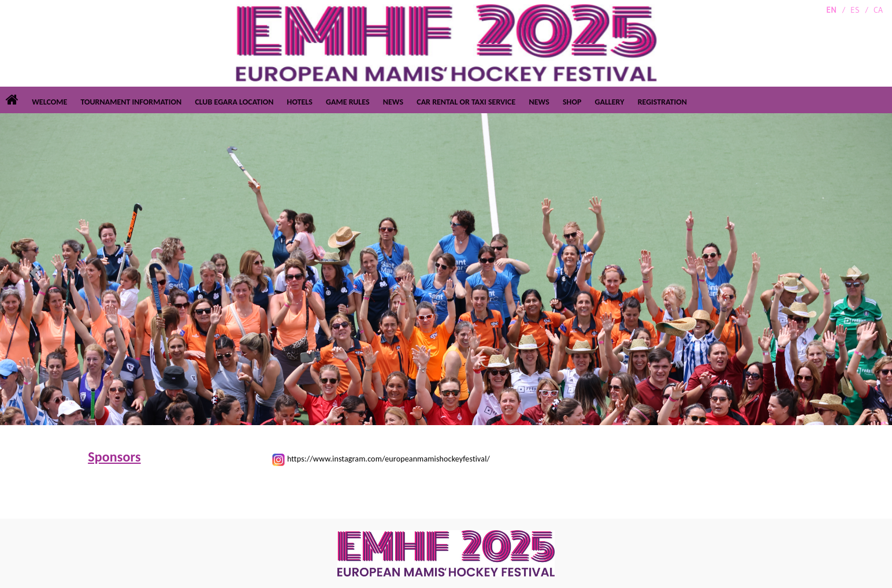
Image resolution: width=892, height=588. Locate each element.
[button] (33, 269)
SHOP (572, 102)
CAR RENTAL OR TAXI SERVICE (466, 102)
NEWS (393, 102)
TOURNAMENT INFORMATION (131, 102)
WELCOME (49, 102)
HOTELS (300, 102)
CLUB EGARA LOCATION (234, 102)
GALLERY (610, 102)
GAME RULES (348, 102)
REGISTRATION (662, 102)
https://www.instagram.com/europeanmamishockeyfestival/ (389, 459)
